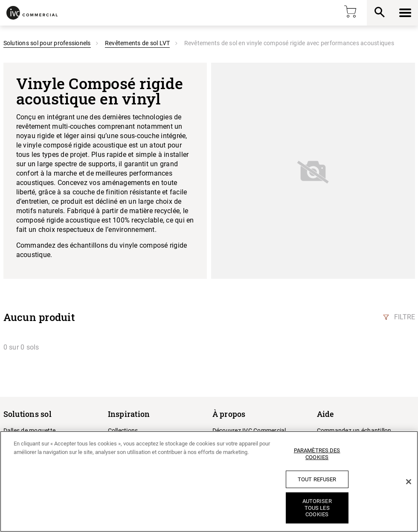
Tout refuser (317, 479)
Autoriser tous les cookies (317, 508)
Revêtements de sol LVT (138, 43)
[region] (209, 481)
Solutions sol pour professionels (47, 43)
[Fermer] (409, 482)
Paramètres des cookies (317, 454)
